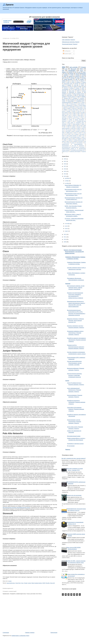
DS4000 (71, 72)
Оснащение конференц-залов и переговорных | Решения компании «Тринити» (75, 333)
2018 (65, 164)
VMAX (63, 133)
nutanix (83, 137)
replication (79, 138)
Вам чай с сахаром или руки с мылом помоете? (73, 458)
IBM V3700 (80, 115)
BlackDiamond (70, 105)
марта (67, 231)
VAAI (73, 131)
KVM (82, 117)
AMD (67, 104)
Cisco (22, 583)
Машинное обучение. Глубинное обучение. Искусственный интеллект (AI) (75, 320)
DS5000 (84, 75)
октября (67, 183)
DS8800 (69, 108)
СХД (77, 73)
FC (84, 111)
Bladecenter (83, 73)
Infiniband (70, 117)
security (84, 138)
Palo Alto (48, 583)
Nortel (63, 95)
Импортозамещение (78, 144)
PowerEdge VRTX (80, 123)
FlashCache (72, 92)
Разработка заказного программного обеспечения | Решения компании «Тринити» (76, 340)
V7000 (72, 75)
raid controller (74, 67)
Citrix (83, 89)
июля (67, 226)
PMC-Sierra (70, 95)
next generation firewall (75, 137)
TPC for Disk (68, 130)
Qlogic (82, 85)
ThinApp (79, 130)
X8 (66, 134)
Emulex (63, 111)
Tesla (74, 130)
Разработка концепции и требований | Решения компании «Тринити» (76, 402)
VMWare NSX (69, 133)
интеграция (82, 147)
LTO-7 (74, 118)
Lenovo (78, 118)
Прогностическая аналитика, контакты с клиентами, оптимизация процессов (74, 375)
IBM (64, 67)
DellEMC (65, 110)
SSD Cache (81, 95)
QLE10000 (64, 124)
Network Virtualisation (79, 120)
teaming (73, 99)
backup (63, 136)
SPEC (69, 127)
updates (78, 88)
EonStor (74, 111)
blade (80, 86)
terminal (75, 141)
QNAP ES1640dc (76, 124)
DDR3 (65, 108)
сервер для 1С (65, 151)
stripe (68, 141)
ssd (63, 71)
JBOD (63, 85)
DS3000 (66, 75)
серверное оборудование (75, 151)
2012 (65, 234)
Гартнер (73, 143)
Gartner (63, 114)
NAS (63, 78)
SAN (68, 82)
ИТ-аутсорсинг (71, 446)
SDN (78, 126)
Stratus (79, 128)
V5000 (78, 97)
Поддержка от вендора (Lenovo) (75, 444)
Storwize (71, 73)
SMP (85, 126)
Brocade (77, 84)
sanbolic (78, 82)
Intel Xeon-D (76, 117)
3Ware (83, 102)
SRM (75, 95)
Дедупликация (79, 143)
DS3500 (78, 75)
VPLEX (75, 133)
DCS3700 (64, 91)
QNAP (69, 124)
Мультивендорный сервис (74, 436)
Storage (72, 78)
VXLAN (80, 133)
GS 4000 (83, 113)
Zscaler (77, 134)
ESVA (78, 91)
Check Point (18, 583)
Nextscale (64, 121)
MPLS (83, 118)
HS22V (74, 115)
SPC (64, 127)
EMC (65, 76)
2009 (65, 242)
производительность (67, 102)
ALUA (63, 104)
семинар (75, 102)
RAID (81, 69)
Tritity (83, 130)
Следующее (6, 633)
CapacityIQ (65, 107)
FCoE (77, 81)
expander (82, 98)
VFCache (78, 131)
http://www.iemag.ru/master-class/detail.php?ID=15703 (16, 508)
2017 (65, 166)
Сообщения (67, 51)
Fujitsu (78, 113)
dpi (84, 136)
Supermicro (65, 86)
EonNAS (69, 111)
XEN (69, 134)
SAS (67, 78)
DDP (85, 107)
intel (76, 79)
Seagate (79, 127)
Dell (85, 108)
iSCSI (85, 86)
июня (67, 229)
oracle (69, 138)
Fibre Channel (65, 113)
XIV (73, 134)
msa (68, 99)
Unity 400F (68, 131)
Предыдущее (54, 633)
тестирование (65, 89)
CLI (71, 89)
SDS (81, 126)
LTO (70, 118)
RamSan (64, 126)
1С (80, 102)
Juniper (29, 583)
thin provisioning (81, 99)
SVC (66, 73)
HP (75, 72)
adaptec (64, 72)
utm (85, 141)
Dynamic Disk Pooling (74, 110)
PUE (74, 121)
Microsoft (73, 69)
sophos (63, 141)
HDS (82, 114)
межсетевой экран (11, 583)
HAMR (74, 114)
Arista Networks (81, 104)
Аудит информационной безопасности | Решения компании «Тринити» (74, 390)
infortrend (66, 88)
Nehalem (69, 85)
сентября (68, 224)
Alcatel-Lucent (73, 104)
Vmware (83, 67)
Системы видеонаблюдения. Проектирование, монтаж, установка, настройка (74, 363)
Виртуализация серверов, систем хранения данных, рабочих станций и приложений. (76, 287)
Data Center (72, 91)
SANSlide (69, 126)
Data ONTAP (80, 108)
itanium (64, 99)
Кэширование (71, 101)
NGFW (44, 583)
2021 (65, 161)
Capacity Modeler (82, 105)
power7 (74, 138)
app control (82, 134)
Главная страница (30, 633)
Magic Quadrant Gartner (37, 583)
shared (65, 140)
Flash (74, 113)
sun (71, 141)
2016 (65, 169)
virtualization (72, 71)
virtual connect (66, 143)
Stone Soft (52, 583)
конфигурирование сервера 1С (69, 149)
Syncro (83, 128)
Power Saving (70, 123)
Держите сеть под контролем (74, 495)
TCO (63, 130)
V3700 (73, 82)
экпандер (84, 151)
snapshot (70, 140)
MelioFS (82, 81)
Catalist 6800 (72, 107)
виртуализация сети (66, 147)
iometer (82, 79)
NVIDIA (71, 120)
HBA (78, 114)
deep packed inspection (72, 136)
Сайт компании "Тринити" (69, 40)
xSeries (64, 81)
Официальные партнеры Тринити (71, 42)
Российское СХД (80, 101)
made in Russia (65, 137)
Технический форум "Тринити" (70, 44)
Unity (63, 131)
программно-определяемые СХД (78, 150)
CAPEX (76, 105)
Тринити (84, 82)
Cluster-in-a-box (79, 107)
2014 (65, 174)
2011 (65, 237)
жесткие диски (75, 147)
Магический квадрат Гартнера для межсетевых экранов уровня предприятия (26, 47)
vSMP (83, 88)
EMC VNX (82, 110)
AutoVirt (77, 76)
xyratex (64, 101)
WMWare (84, 97)
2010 (65, 239)
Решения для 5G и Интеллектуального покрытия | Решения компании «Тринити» (76, 347)
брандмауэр (81, 146)
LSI (66, 69)
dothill (80, 136)
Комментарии (67, 54)
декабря (67, 178)
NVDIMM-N (64, 120)
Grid (68, 114)
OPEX (69, 121)
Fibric (70, 113)
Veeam (75, 86)
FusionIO (79, 92)
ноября (67, 181)
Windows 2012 (67, 98)
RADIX (83, 124)
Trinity (70, 86)
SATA (74, 126)
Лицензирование (65, 146)
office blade (64, 138)
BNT (69, 81)
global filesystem (68, 79)
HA (71, 114)
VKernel (83, 131)
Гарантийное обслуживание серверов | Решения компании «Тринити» (76, 409)
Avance (63, 105)
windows (71, 76)
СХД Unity (74, 146)
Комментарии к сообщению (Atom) (20, 636)
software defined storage (79, 140)
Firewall (26, 583)
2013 (65, 176)
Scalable (73, 127)
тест (79, 72)
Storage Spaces (71, 97)
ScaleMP (64, 97)
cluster (78, 78)
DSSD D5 (74, 108)
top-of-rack (81, 141)
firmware (84, 78)
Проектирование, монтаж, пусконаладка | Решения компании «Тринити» (74, 422)
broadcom (75, 98)
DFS (73, 81)
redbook (72, 88)
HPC (70, 115)
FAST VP (79, 111)
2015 (65, 171)
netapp (81, 71)
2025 (65, 159)
